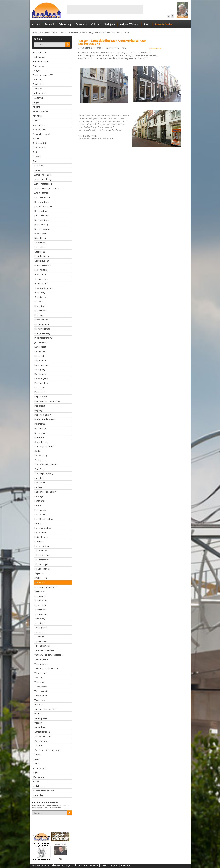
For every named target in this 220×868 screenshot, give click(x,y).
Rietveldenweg (41, 537)
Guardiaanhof (41, 297)
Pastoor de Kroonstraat (45, 492)
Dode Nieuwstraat (43, 265)
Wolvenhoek (40, 727)
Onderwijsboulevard (44, 447)
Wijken (36, 782)
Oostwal (38, 451)
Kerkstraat (39, 356)
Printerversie (155, 48)
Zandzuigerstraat (42, 732)
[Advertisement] (105, 9)
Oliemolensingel (42, 442)
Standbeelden (39, 148)
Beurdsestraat (41, 211)
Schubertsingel (41, 564)
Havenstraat (40, 311)
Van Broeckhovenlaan (44, 650)
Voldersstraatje (41, 691)
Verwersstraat (41, 673)
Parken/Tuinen (39, 129)
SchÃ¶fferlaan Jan (42, 569)
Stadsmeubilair (40, 143)
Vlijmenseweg (41, 687)
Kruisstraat (39, 388)
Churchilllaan (40, 247)
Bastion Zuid (39, 57)
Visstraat (38, 678)
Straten (55, 33)
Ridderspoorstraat (43, 528)
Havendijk (39, 302)
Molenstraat (40, 424)
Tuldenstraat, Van (42, 646)
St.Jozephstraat (41, 614)
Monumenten (39, 125)
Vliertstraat (39, 682)
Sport (147, 24)
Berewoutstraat (42, 202)
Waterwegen (39, 777)
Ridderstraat (40, 533)
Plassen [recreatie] (41, 134)
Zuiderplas (38, 795)
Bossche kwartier (42, 229)
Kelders (36, 107)
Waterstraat (40, 705)
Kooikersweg (40, 374)
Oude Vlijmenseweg (44, 474)
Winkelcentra (39, 786)
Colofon (83, 865)
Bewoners (81, 24)
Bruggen (37, 71)
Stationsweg (40, 619)
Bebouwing (65, 24)
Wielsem (38, 723)
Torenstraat (40, 632)
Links (75, 865)
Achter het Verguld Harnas (47, 188)
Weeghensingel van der (45, 709)
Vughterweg (40, 700)
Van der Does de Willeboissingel (49, 655)
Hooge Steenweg (42, 333)
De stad (49, 24)
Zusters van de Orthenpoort (47, 750)
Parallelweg (40, 483)
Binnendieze (38, 66)
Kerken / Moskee (40, 111)
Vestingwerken (39, 768)
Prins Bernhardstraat (44, 519)
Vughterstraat (41, 696)
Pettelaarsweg (41, 510)
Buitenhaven (40, 238)
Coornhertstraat (42, 256)
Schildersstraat (41, 560)
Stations (36, 152)
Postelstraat (40, 514)
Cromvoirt (38, 80)
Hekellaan (39, 315)
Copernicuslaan (42, 261)
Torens (36, 759)
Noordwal (39, 437)
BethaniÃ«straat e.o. (44, 206)
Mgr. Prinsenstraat (43, 415)
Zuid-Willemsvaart (43, 736)
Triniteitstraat (41, 641)
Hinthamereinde (42, 324)
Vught (35, 773)
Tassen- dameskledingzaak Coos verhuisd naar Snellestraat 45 (101, 33)
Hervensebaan (41, 320)
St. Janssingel (40, 596)
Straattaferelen (164, 24)
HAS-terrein (38, 98)
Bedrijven (110, 24)
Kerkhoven (38, 116)
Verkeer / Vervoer (129, 24)
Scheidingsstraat (42, 555)
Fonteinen (37, 89)
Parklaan (38, 487)
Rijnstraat (39, 542)
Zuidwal (38, 745)
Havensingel (40, 306)
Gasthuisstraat (41, 279)
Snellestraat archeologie (46, 587)
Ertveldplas (38, 84)
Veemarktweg (41, 664)
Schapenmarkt (41, 551)
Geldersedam (41, 283)
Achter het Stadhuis (43, 184)
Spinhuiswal (40, 591)
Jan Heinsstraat (41, 342)
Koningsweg (40, 370)
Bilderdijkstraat (41, 216)
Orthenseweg (41, 456)
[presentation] (51, 821)
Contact (104, 865)
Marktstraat (40, 406)
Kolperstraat (40, 360)
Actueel (36, 24)
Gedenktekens (39, 93)
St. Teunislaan (41, 601)
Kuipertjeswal (41, 397)
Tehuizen (37, 755)
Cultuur (96, 24)
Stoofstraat (40, 623)
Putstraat (39, 524)
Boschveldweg (41, 225)
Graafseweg (40, 293)
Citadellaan (40, 252)
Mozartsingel (40, 428)
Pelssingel (39, 496)
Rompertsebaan (42, 546)
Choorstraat (40, 243)
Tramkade (39, 637)
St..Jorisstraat (40, 605)
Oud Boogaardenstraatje (46, 465)
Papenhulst (40, 478)
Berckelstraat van (42, 197)
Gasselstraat (40, 274)
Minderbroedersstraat (45, 419)
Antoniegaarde (41, 193)
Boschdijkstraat (42, 220)
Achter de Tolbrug (43, 179)
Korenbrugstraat (42, 379)
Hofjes (36, 102)
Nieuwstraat (40, 433)
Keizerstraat (40, 351)
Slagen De (39, 573)
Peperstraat (40, 505)
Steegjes (37, 157)
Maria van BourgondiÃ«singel (48, 401)
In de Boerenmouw (43, 338)
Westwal (38, 170)
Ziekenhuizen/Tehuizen (43, 791)
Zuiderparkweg (41, 741)
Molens (36, 120)
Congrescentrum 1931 (43, 75)
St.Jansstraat (40, 610)
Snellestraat (65, 33)
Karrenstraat (40, 347)
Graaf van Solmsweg (44, 288)
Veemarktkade (41, 659)
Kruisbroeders (41, 383)
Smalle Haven (41, 578)
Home (35, 33)
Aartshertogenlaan (43, 175)
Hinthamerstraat (42, 329)
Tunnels (36, 764)
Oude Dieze (40, 469)
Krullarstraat (40, 392)
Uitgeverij (114, 865)
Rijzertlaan (39, 166)
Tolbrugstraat (41, 628)
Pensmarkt (39, 501)
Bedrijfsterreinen (41, 62)
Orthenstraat (40, 460)
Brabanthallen (39, 52)
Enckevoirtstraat (42, 270)
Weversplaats (41, 718)
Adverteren (126, 865)
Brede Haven (40, 234)
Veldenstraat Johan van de (46, 668)
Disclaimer (94, 865)
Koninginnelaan (41, 365)
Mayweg (38, 410)
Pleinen (36, 139)
